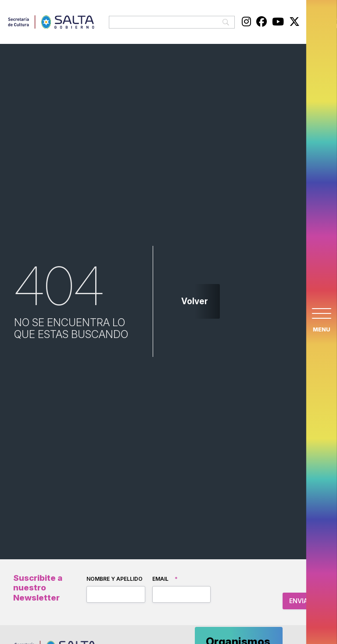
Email (165, 579)
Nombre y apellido (115, 579)
